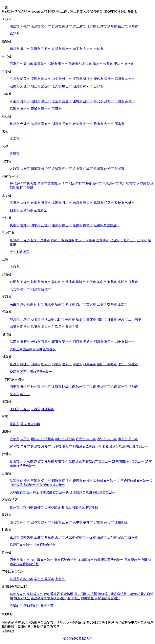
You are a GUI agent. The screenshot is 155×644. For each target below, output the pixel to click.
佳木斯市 (103, 240)
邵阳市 (57, 364)
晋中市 (77, 169)
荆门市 (77, 342)
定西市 (123, 537)
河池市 (133, 387)
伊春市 (90, 240)
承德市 (98, 64)
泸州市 (49, 439)
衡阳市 (46, 364)
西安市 (15, 522)
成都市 (15, 439)
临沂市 (15, 109)
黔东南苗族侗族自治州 (128, 461)
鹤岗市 (56, 240)
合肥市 (15, 282)
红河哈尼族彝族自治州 (133, 481)
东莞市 (57, 86)
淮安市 (91, 26)
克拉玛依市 (35, 594)
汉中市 (77, 522)
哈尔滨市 (16, 240)
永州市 (123, 364)
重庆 (23, 424)
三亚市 (25, 409)
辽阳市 (109, 203)
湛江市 (88, 79)
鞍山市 (36, 203)
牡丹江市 (130, 240)
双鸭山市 (68, 240)
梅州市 (130, 79)
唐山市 (28, 64)
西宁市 (15, 560)
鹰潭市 (70, 304)
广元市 (81, 439)
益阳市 (102, 364)
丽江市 (67, 481)
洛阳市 (36, 319)
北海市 (57, 387)
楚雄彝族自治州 (105, 481)
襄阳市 (57, 342)
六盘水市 (27, 461)
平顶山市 (48, 319)
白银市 (49, 537)
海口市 (15, 409)
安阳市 (60, 319)
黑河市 (142, 240)
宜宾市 (15, 446)
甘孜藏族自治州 (114, 446)
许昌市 (112, 319)
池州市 (36, 289)
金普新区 (40, 210)
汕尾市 (15, 86)
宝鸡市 (36, 522)
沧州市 (108, 64)
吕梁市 (119, 169)
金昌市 (39, 537)
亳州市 (25, 289)
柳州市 (25, 387)
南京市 (15, 26)
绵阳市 (70, 439)
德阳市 (60, 439)
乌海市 (42, 184)
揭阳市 (88, 86)
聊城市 (36, 109)
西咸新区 (121, 522)
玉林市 (102, 387)
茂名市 (98, 79)
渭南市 (57, 522)
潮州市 (77, 86)
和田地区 (87, 598)
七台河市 (116, 240)
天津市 (15, 154)
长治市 (46, 169)
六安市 (15, 289)
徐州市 (36, 26)
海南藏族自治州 (89, 560)
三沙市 (36, 409)
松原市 (77, 225)
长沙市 (15, 364)
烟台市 (67, 101)
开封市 (25, 319)
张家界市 (90, 364)
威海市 (109, 101)
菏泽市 (57, 109)
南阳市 (15, 327)
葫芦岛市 (27, 210)
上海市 (15, 267)
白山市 (67, 225)
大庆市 (80, 240)
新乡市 (81, 319)
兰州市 (15, 537)
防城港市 (69, 387)
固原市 (49, 579)
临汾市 (109, 169)
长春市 (15, 225)
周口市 (46, 327)
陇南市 (133, 537)
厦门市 (25, 49)
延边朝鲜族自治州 (107, 225)
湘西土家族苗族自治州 (36, 372)
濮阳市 (102, 319)
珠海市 (46, 79)
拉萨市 (15, 507)
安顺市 (49, 461)
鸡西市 (45, 240)
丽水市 (119, 124)
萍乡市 (39, 304)
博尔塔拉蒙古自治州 (112, 594)
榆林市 (88, 522)
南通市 (67, 26)
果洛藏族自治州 (112, 560)
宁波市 (25, 124)
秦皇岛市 (40, 64)
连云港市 (79, 26)
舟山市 (98, 124)
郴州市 (112, 364)
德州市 (25, 109)
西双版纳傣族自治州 (51, 485)
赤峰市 (52, 184)
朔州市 (67, 169)
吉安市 (91, 304)
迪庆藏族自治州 (104, 492)
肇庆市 (109, 79)
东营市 (57, 101)
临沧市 (88, 481)
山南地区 (51, 507)
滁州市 (112, 282)
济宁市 (88, 101)
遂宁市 (91, 439)
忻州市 (98, 169)
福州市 (15, 49)
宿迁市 (15, 34)
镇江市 (123, 26)
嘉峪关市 (27, 537)
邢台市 (63, 64)
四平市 (36, 225)
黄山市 (102, 282)
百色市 (112, 387)
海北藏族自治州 (42, 560)
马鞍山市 (58, 282)
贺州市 (123, 387)
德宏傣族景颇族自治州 (49, 492)
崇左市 (25, 394)
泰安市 (98, 101)
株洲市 (25, 364)
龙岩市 (88, 49)
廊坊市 (119, 64)
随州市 (130, 342)
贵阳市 (15, 461)
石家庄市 (16, 64)
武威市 (70, 537)
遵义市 (39, 461)
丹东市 (67, 203)
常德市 (77, 364)
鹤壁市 (70, 319)
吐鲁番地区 (52, 594)
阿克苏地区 (22, 598)
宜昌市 (46, 342)
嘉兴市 (46, 124)
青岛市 (25, 101)
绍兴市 (67, 124)
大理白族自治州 (21, 492)
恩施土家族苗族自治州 (26, 349)
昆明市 (15, 481)
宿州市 (133, 282)
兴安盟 (141, 184)
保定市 (73, 64)
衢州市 (88, 124)
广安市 (25, 446)
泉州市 (57, 49)
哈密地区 (67, 594)
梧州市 (46, 387)
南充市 (123, 439)
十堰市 (36, 342)
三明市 (46, 49)
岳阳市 (67, 364)
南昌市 (15, 304)
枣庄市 (46, 101)
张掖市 (81, 537)
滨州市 (46, 109)
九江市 (49, 304)
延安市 (67, 522)
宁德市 (98, 49)
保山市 (46, 481)
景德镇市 (27, 304)
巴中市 (57, 446)
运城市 (88, 169)
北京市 (15, 139)
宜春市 (102, 304)
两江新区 (34, 424)
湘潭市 (36, 364)
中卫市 (60, 579)
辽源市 (46, 225)
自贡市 (25, 439)
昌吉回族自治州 (86, 594)
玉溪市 (36, 481)
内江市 (102, 439)
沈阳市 (15, 203)
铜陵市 (81, 282)
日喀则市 (27, 507)
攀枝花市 (37, 439)
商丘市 (25, 327)
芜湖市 (25, 282)
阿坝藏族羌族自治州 (87, 446)
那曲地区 (65, 507)
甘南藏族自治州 (44, 545)
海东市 (25, 560)
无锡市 (25, 26)
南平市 (77, 49)
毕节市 (60, 461)
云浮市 (98, 86)
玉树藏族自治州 (136, 560)
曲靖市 (25, 481)
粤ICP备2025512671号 (78, 638)
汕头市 (57, 79)
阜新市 (98, 203)
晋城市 (57, 169)
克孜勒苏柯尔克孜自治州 (48, 598)
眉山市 (133, 439)
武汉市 (15, 342)
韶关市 (25, 79)
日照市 (119, 101)
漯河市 (123, 319)
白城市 (88, 225)
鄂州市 (67, 342)
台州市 (109, 124)
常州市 (46, 26)
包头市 (31, 184)
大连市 (25, 203)
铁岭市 (130, 203)
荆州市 (98, 342)
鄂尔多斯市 (77, 184)
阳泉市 (36, 169)
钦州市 (81, 387)
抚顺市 (46, 203)
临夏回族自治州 (21, 545)
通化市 (57, 225)
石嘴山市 (27, 579)
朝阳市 (15, 210)
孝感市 (88, 342)
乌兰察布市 (128, 184)
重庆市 (15, 424)
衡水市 (129, 64)
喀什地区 (73, 598)
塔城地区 (16, 606)
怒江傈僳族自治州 (79, 492)
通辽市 (63, 184)
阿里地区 (78, 507)
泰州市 (133, 26)
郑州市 (15, 319)
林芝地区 (92, 507)
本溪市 (57, 203)
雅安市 (46, 446)
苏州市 (57, 26)
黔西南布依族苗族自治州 (94, 461)
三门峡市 (135, 319)
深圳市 (36, 79)
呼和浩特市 (18, 184)
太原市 (15, 169)
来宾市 (15, 394)
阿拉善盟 (27, 188)
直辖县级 (72, 327)
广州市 (15, 79)
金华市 (77, 124)
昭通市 (57, 481)
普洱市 (77, 481)
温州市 (36, 124)
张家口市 (86, 64)
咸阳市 (46, 522)
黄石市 (25, 342)
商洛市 (109, 522)
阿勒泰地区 (31, 606)
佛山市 (67, 79)
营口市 (88, 203)
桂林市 (36, 387)
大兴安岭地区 (19, 252)
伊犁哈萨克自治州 (107, 598)
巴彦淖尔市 (111, 184)
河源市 (25, 86)
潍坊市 (77, 101)
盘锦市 (119, 203)
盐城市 (102, 26)
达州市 (36, 446)
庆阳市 (112, 537)
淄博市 (36, 101)
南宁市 (15, 387)
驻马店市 (58, 327)
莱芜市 (130, 101)
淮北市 (70, 282)
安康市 (98, 522)
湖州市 (57, 124)
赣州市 (81, 304)
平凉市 (91, 537)
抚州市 (112, 304)
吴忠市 (39, 579)
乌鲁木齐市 (18, 594)
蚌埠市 (36, 282)
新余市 (60, 304)
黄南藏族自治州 (65, 560)
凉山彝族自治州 (137, 446)
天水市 (60, 537)
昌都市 (39, 507)
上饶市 (123, 304)
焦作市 (91, 319)
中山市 (67, 86)
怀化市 (133, 364)
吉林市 (25, 225)
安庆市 (91, 282)
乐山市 (112, 439)
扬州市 (112, 26)
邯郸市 (52, 64)
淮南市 (46, 282)
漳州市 (67, 49)
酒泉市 (102, 537)
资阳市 (67, 446)
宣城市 (46, 289)
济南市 (15, 101)
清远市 (46, 86)
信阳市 (36, 327)
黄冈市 (109, 342)
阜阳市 (123, 282)
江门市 (77, 79)
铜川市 (25, 522)
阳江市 (36, 86)
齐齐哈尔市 (31, 240)
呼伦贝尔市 (94, 184)
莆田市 (36, 49)
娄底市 (15, 372)
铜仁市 (70, 461)
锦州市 (77, 203)
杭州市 (15, 124)
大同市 (25, 169)
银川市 (15, 579)
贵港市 (91, 387)
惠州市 (119, 79)
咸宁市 (119, 342)
